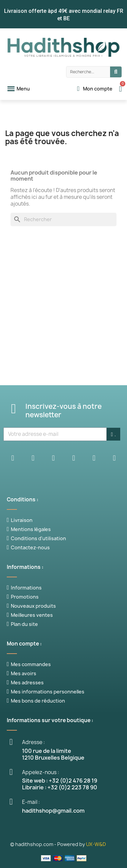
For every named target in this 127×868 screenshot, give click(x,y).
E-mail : (31, 802)
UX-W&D (96, 844)
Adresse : (34, 742)
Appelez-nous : (41, 772)
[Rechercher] (63, 219)
